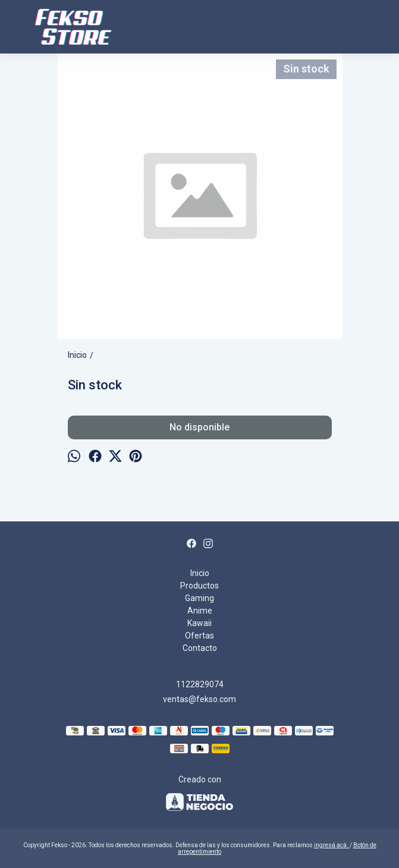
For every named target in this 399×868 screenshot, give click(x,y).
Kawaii (199, 623)
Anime (200, 611)
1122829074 (200, 684)
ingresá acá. (332, 845)
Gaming (199, 598)
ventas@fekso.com (199, 699)
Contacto (200, 648)
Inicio (200, 573)
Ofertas (199, 636)
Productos (199, 586)
